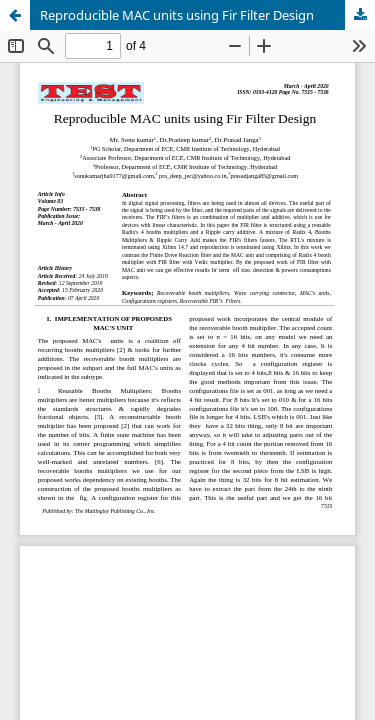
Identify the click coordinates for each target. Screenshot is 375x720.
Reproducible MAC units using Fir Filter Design (177, 15)
